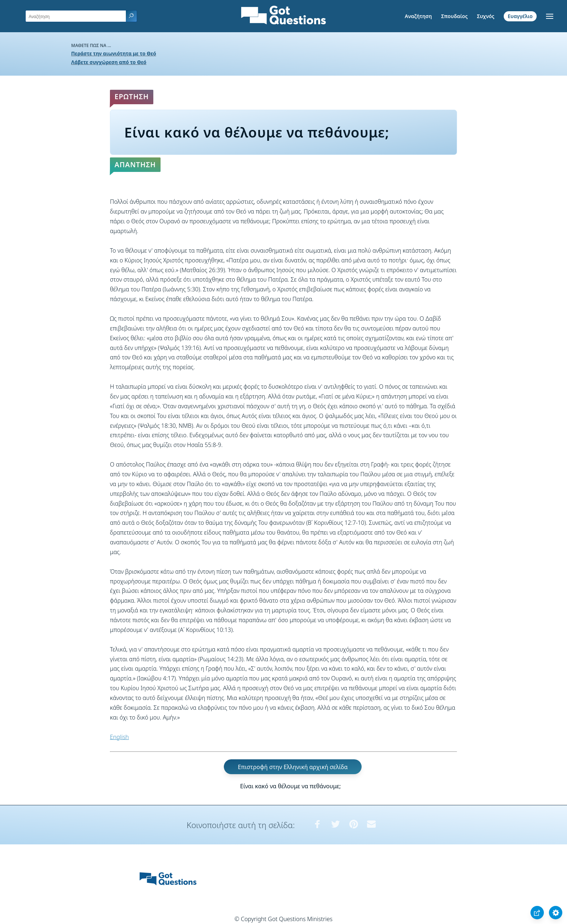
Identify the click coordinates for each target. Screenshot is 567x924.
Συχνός (486, 16)
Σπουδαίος (454, 16)
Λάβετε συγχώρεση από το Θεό (109, 62)
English (119, 737)
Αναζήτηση (418, 16)
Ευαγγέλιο (520, 16)
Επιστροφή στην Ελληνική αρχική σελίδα (293, 767)
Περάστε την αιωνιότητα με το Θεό (114, 53)
